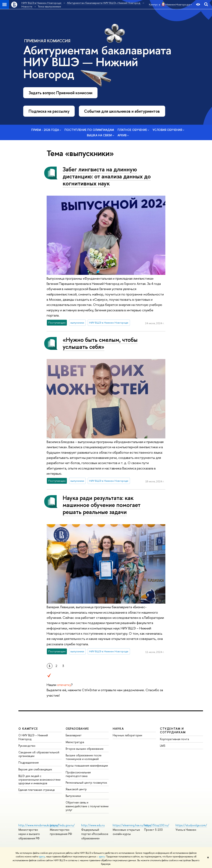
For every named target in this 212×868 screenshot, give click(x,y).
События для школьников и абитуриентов (122, 111)
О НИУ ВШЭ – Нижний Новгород (33, 737)
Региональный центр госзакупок (86, 783)
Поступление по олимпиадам (89, 130)
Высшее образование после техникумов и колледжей (84, 757)
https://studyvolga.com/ (191, 825)
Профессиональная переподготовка (78, 774)
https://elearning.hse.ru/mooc (132, 825)
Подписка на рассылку (49, 111)
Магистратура (75, 742)
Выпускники (73, 796)
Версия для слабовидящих (35, 769)
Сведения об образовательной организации (39, 754)
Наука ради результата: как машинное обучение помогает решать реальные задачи (102, 505)
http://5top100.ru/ (157, 825)
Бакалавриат (74, 735)
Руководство (27, 746)
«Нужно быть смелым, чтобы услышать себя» (100, 343)
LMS (163, 746)
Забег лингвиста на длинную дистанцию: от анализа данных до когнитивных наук (107, 176)
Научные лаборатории (127, 735)
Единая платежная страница (37, 790)
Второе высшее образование (85, 749)
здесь (42, 857)
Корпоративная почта (174, 739)
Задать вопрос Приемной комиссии (60, 93)
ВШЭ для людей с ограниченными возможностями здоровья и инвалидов (39, 779)
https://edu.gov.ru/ (62, 825)
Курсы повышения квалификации (87, 765)
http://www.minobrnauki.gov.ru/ (39, 825)
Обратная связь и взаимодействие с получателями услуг (87, 806)
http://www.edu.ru (93, 825)
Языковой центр (76, 789)
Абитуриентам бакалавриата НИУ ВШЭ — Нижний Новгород (97, 62)
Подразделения (29, 762)
